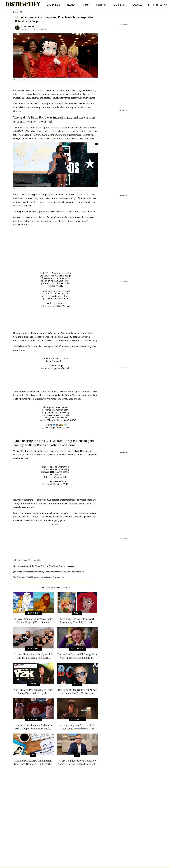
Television (71, 5)
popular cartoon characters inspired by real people (68, 500)
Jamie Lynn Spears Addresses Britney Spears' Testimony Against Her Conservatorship (49, 572)
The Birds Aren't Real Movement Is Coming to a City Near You (39, 577)
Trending (86, 5)
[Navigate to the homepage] (23, 4)
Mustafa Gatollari (32, 26)
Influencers (101, 5)
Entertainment (54, 5)
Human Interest (120, 5)
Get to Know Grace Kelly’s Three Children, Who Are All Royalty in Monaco (44, 566)
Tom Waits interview (31, 131)
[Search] (149, 4)
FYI (21, 12)
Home (16, 12)
